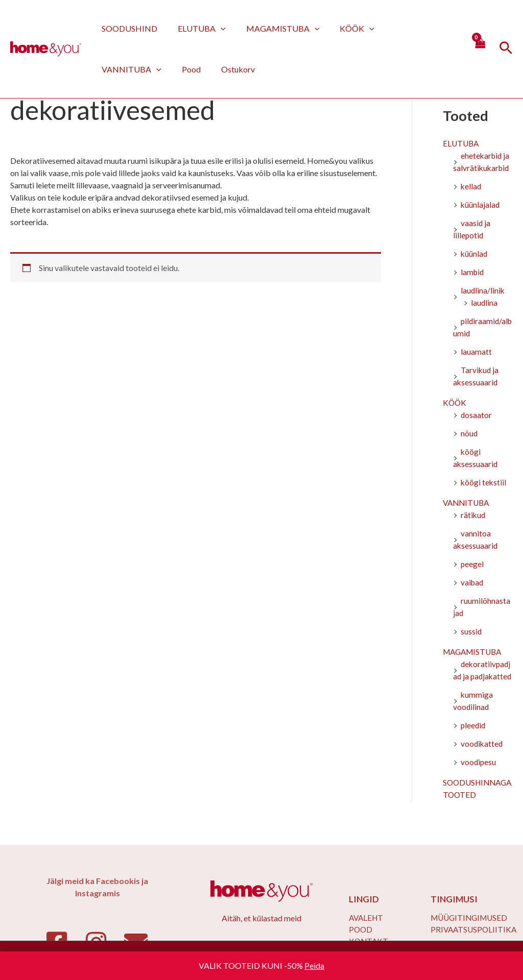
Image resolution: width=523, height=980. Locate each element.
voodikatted (482, 757)
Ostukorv (152, 69)
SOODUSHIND (127, 28)
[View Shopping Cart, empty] (480, 49)
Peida (314, 965)
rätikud (473, 516)
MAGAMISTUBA (273, 28)
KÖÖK (343, 28)
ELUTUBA (196, 28)
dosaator (477, 416)
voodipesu (479, 775)
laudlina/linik (483, 291)
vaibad (473, 583)
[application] (215, 28)
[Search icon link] (506, 49)
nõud (469, 434)
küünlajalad (481, 205)
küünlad (474, 254)
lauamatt (476, 352)
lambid (473, 273)
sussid (471, 632)
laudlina (484, 303)
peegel (472, 565)
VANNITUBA (406, 28)
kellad (471, 187)
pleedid (474, 738)
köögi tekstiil (484, 483)
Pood (109, 69)
